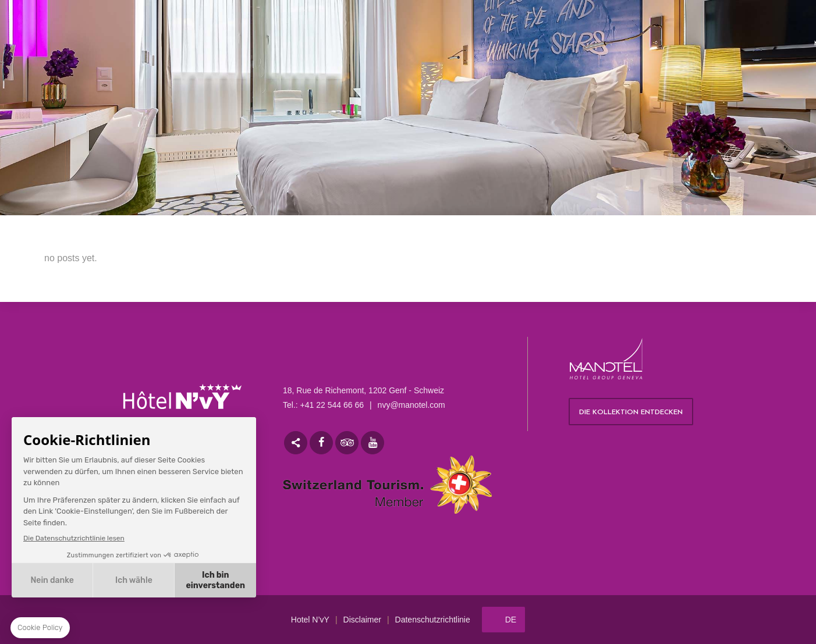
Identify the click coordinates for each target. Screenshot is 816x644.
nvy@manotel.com (411, 405)
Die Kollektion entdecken (631, 412)
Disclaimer (362, 620)
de (511, 620)
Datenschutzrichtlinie (433, 620)
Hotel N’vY (310, 620)
